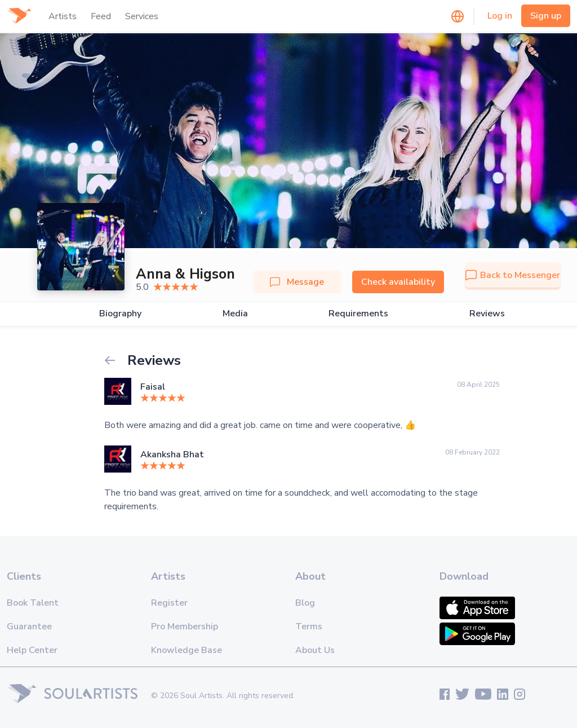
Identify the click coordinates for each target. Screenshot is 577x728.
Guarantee (29, 626)
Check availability (398, 282)
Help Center (32, 650)
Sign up (546, 16)
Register (169, 603)
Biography (120, 314)
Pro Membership (185, 626)
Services (142, 16)
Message (297, 282)
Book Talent (33, 603)
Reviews (487, 314)
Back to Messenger (513, 275)
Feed (101, 16)
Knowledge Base (187, 650)
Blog (305, 603)
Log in (500, 16)
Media (235, 314)
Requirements (358, 314)
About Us (315, 650)
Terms (309, 626)
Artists (63, 16)
